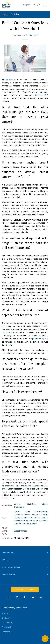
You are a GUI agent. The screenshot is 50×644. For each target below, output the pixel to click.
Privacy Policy (7, 623)
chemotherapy (11, 333)
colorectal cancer (22, 514)
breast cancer (22, 511)
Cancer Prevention (25, 504)
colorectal (10, 486)
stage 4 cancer (40, 521)
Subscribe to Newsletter (25, 589)
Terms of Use (7, 632)
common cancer (40, 514)
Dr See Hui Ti (32, 35)
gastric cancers (32, 486)
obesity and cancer (23, 521)
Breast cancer (9, 80)
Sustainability (7, 627)
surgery (8, 345)
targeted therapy (37, 339)
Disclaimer (6, 618)
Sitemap (5, 613)
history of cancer (22, 518)
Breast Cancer (20, 531)
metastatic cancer (39, 518)
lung (18, 486)
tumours (33, 524)
